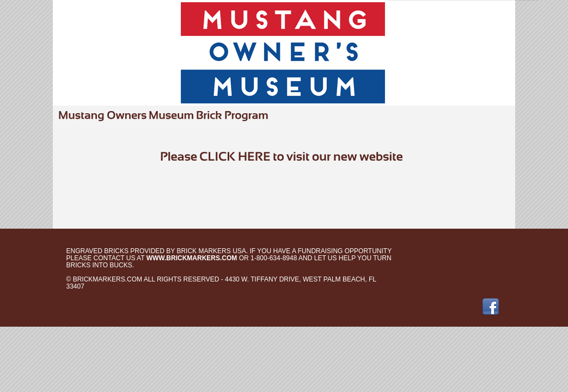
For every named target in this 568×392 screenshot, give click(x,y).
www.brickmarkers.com (192, 258)
